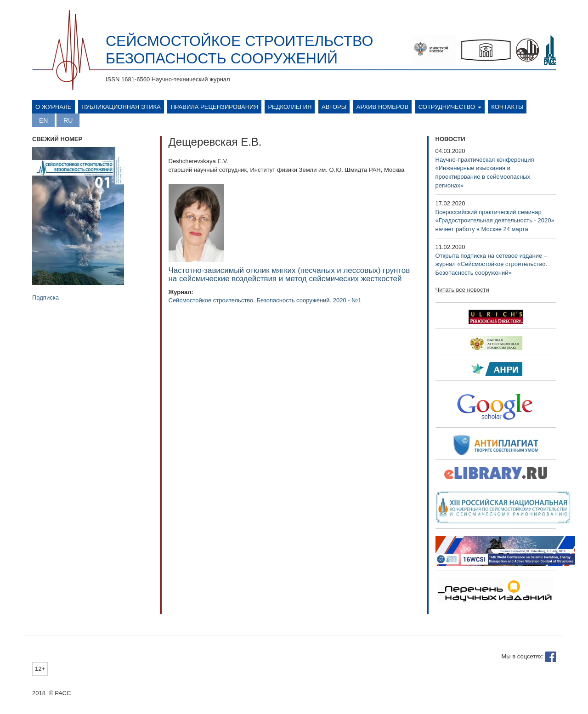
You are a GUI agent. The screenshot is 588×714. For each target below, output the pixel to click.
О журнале (54, 107)
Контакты (507, 107)
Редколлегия (290, 107)
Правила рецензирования (214, 107)
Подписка (45, 297)
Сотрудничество (450, 107)
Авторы (334, 107)
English (43, 120)
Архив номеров (382, 107)
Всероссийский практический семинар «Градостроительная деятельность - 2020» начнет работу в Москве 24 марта (495, 221)
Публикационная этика (121, 107)
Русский (68, 120)
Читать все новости (462, 290)
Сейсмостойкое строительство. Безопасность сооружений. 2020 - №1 (265, 300)
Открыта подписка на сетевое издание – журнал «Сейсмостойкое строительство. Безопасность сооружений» (492, 264)
